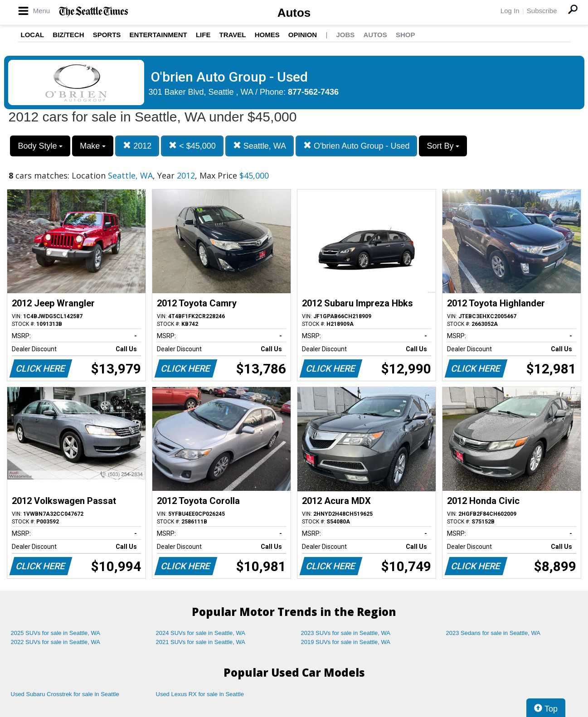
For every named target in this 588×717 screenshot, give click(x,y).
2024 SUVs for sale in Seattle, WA (201, 633)
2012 (137, 146)
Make (93, 146)
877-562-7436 (313, 92)
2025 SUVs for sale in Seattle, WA (56, 633)
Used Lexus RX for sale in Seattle (200, 694)
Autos (294, 13)
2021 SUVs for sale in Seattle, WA (201, 642)
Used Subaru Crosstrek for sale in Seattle (65, 694)
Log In (510, 11)
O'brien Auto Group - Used (357, 146)
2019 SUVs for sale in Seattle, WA (346, 642)
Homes (267, 35)
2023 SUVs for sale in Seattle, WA (346, 633)
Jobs (345, 35)
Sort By (443, 146)
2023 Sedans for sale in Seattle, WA (493, 633)
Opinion (303, 35)
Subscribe (542, 11)
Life (203, 35)
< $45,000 (192, 146)
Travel (233, 35)
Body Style (40, 146)
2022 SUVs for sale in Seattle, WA (56, 642)
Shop (406, 35)
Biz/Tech (68, 35)
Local (33, 35)
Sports (107, 35)
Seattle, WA (260, 146)
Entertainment (158, 35)
